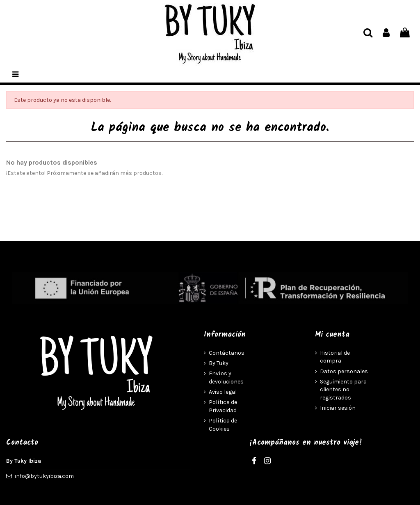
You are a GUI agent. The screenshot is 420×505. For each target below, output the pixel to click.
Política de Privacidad (223, 406)
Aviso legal (223, 392)
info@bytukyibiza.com (44, 476)
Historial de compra (335, 357)
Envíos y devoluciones (226, 378)
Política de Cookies (223, 425)
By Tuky (219, 363)
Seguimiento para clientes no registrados (343, 390)
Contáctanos (227, 353)
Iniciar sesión (338, 408)
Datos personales (344, 371)
